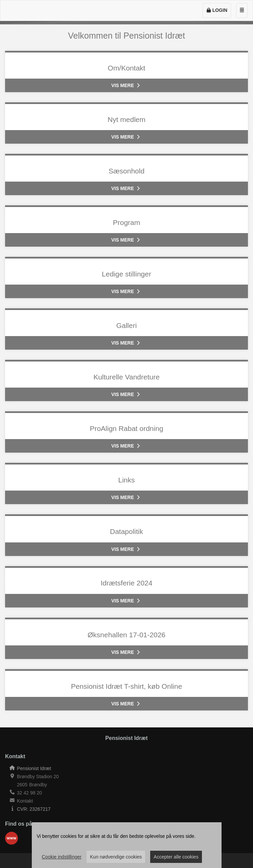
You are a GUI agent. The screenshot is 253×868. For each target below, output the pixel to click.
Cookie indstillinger (62, 857)
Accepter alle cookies (176, 857)
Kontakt (25, 801)
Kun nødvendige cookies (116, 857)
